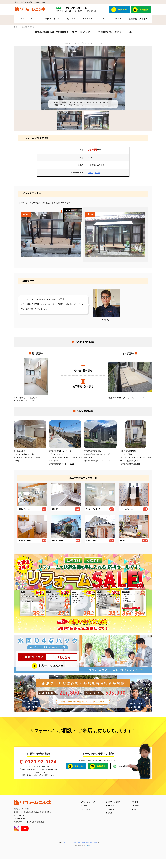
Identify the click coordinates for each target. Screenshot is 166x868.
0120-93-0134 (41, 762)
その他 (91, 173)
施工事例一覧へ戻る (83, 383)
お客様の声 (88, 19)
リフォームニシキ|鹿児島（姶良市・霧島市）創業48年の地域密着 (80, 843)
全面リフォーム (52, 19)
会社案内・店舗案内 (138, 19)
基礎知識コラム (112, 813)
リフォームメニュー (28, 19)
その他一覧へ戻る (83, 367)
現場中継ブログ (112, 809)
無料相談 (135, 802)
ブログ (118, 19)
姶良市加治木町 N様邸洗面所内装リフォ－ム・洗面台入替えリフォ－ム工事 (36, 380)
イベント (104, 19)
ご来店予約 (135, 806)
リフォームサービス (88, 802)
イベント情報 (85, 809)
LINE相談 (135, 809)
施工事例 (71, 19)
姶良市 (97, 173)
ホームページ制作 (79, 846)
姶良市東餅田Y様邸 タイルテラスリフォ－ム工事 (130, 378)
